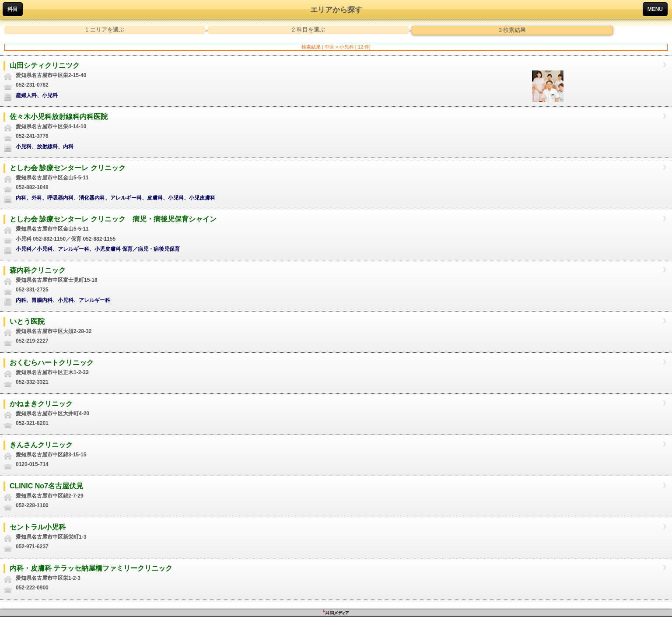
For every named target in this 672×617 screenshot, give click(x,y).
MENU (655, 9)
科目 (13, 9)
